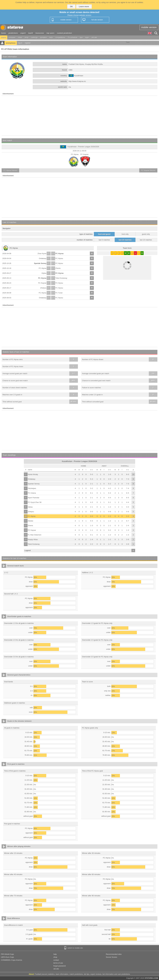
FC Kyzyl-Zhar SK (35, 502)
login (87, 38)
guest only (146, 234)
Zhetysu (43, 288)
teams (4, 38)
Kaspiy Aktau (33, 539)
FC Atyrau (59, 253)
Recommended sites (114, 954)
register (28, 43)
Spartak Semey (40, 263)
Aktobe (30, 521)
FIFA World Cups (7, 954)
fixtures (10, 170)
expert (23, 33)
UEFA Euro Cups (7, 957)
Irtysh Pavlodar (34, 498)
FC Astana (32, 493)
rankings (34, 38)
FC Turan (59, 293)
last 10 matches (125, 240)
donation (44, 38)
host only (125, 234)
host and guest (104, 234)
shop (26, 38)
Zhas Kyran (42, 253)
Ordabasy (43, 258)
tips (81, 38)
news (20, 38)
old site (94, 38)
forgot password (60, 966)
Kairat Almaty (33, 474)
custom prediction (65, 33)
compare (12, 38)
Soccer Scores (111, 957)
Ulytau (44, 273)
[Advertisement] (79, 116)
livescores (40, 33)
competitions (60, 38)
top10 (31, 33)
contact (56, 960)
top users (51, 33)
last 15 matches (146, 240)
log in (20, 43)
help (51, 38)
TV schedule (72, 38)
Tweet (128, 42)
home (4, 33)
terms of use (58, 963)
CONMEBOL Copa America (11, 960)
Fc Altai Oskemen (35, 535)
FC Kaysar (42, 283)
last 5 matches (104, 240)
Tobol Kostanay (61, 278)
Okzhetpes (32, 488)
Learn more (84, 7)
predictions (13, 33)
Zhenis (58, 268)
